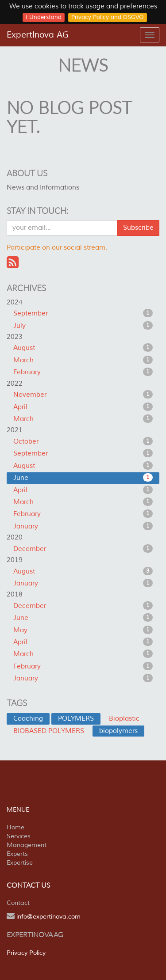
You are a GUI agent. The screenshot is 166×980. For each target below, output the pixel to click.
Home (15, 827)
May (83, 630)
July (83, 326)
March (83, 360)
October (83, 441)
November (83, 395)
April (83, 407)
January (83, 526)
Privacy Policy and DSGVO (108, 17)
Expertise (20, 863)
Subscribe (138, 228)
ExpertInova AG (38, 35)
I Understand (44, 17)
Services (19, 836)
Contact (18, 903)
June (83, 478)
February (83, 372)
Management (27, 845)
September (83, 313)
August (83, 348)
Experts (17, 854)
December (83, 549)
